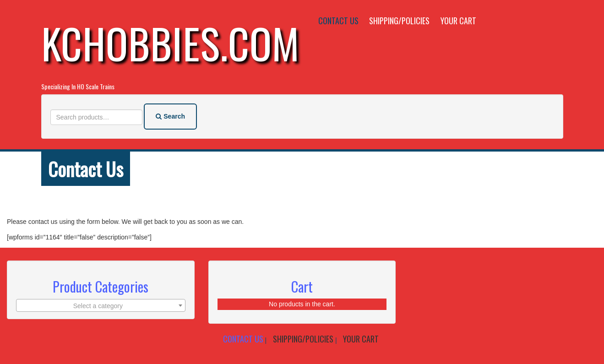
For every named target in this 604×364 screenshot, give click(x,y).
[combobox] (101, 305)
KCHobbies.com (170, 43)
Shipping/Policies (399, 21)
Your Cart (458, 21)
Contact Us (338, 21)
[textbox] (101, 306)
